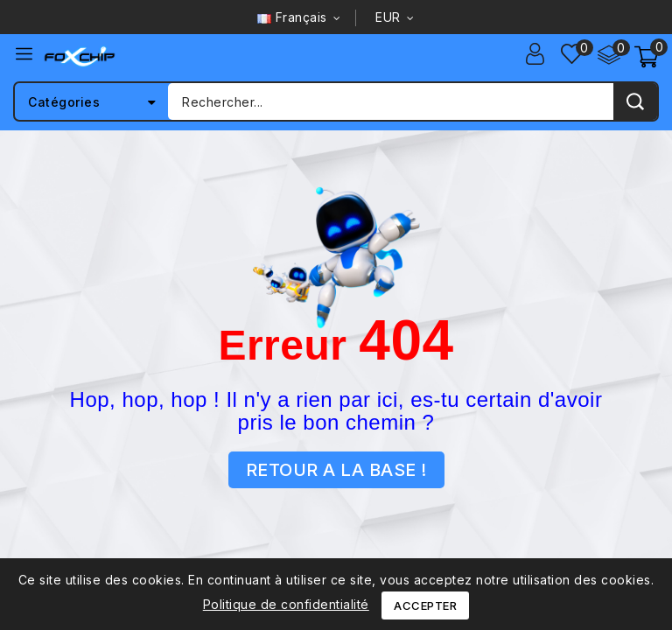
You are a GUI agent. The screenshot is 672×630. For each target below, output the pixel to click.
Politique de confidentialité (286, 604)
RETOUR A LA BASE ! (336, 470)
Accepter (425, 605)
